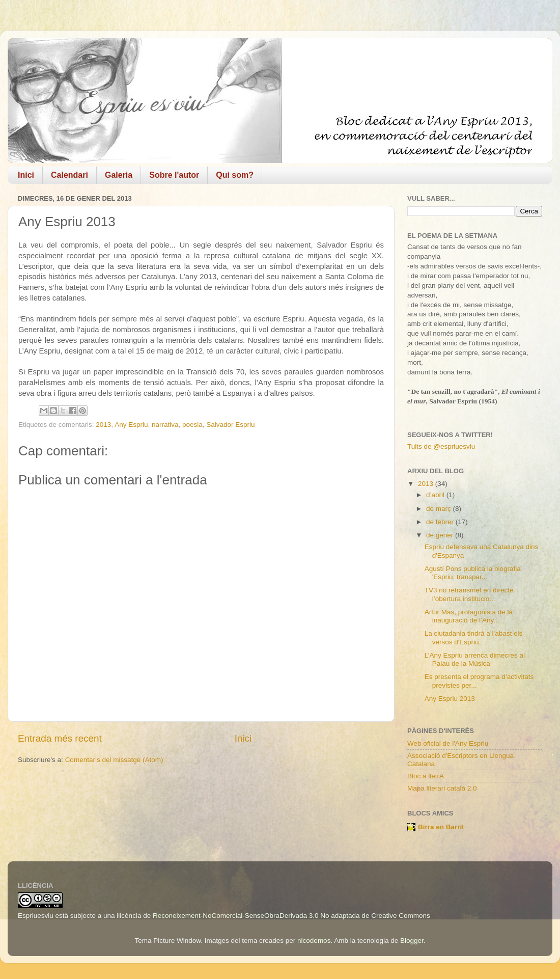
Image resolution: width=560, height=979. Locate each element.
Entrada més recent (60, 738)
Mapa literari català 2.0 (442, 788)
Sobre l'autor (174, 175)
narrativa (165, 425)
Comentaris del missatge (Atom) (114, 760)
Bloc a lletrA (426, 776)
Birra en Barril (441, 827)
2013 (103, 425)
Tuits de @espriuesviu (441, 446)
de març (440, 509)
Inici (26, 175)
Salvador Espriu (230, 425)
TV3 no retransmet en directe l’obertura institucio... (469, 594)
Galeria (119, 175)
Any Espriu (131, 425)
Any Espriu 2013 (450, 699)
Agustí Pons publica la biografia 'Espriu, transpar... (473, 573)
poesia (192, 425)
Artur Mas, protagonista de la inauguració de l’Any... (469, 616)
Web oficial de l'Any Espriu (448, 743)
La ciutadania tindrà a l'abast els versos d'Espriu (473, 637)
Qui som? (235, 175)
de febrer (441, 522)
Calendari (69, 175)
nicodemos (314, 941)
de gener (441, 535)
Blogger (412, 941)
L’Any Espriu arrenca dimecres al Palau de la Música (475, 659)
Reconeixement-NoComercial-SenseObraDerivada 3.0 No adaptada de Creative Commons (291, 916)
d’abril (436, 495)
